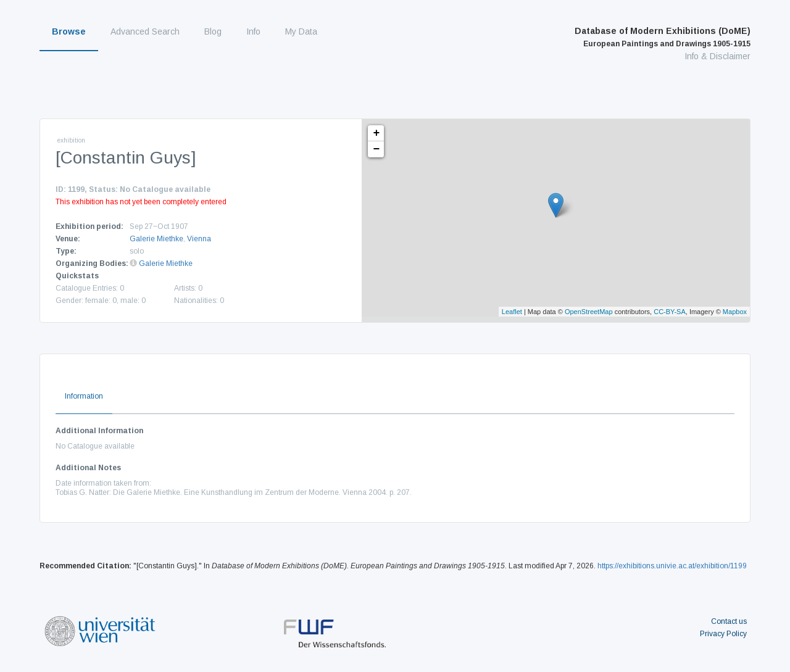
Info (253, 31)
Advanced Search (145, 31)
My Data (301, 31)
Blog (213, 31)
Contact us (729, 621)
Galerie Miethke (156, 239)
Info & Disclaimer (717, 56)
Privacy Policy (723, 634)
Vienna (199, 239)
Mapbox (735, 312)
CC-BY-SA (670, 312)
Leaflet (512, 312)
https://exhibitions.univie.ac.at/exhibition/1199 (672, 566)
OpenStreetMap (589, 312)
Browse (69, 31)
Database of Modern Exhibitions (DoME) (663, 37)
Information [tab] (84, 396)
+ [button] (377, 133)
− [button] (377, 149)
